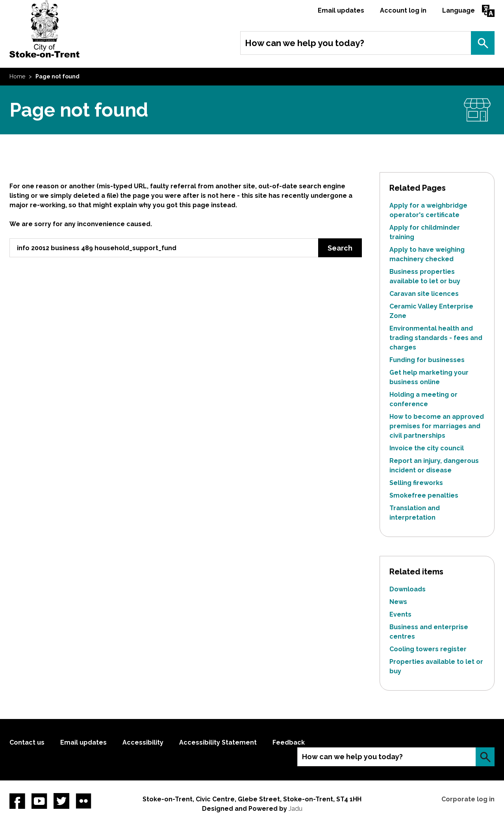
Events (400, 614)
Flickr (83, 801)
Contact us (27, 742)
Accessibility (143, 742)
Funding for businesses (427, 360)
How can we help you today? (305, 43)
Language (459, 10)
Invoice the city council (427, 448)
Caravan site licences (424, 294)
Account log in (403, 10)
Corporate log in (468, 799)
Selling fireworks (416, 483)
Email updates (341, 10)
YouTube (39, 801)
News (398, 602)
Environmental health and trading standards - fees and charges (436, 338)
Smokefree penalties (424, 495)
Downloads (408, 589)
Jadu (296, 809)
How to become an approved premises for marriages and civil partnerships (437, 426)
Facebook (17, 801)
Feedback (289, 742)
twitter (61, 801)
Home (17, 76)
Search (483, 43)
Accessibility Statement (218, 742)
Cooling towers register (428, 649)
